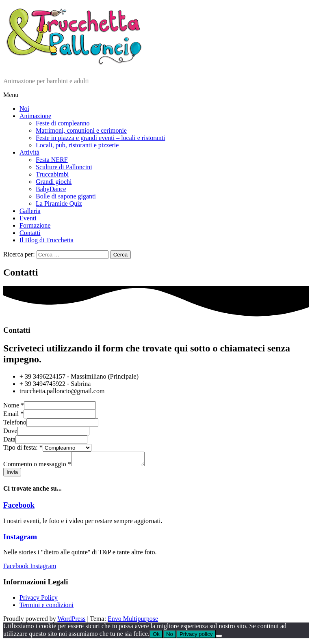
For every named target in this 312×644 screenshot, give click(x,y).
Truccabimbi (52, 174)
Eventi (28, 218)
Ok (156, 636)
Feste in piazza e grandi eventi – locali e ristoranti (101, 138)
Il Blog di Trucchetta (47, 240)
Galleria (30, 211)
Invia (12, 475)
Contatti (30, 233)
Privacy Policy (39, 600)
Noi (24, 109)
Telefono (15, 422)
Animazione (35, 116)
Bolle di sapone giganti (66, 196)
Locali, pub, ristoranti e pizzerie (77, 145)
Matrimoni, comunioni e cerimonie (81, 130)
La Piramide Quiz (59, 204)
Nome (14, 405)
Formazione (35, 225)
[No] (219, 638)
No (170, 636)
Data (9, 439)
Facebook (19, 507)
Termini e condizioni (47, 607)
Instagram (20, 539)
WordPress (71, 621)
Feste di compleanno (63, 123)
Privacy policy (196, 636)
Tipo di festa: (23, 447)
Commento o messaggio (37, 466)
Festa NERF (52, 160)
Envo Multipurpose (133, 621)
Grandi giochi (54, 182)
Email (13, 414)
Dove (10, 431)
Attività (29, 152)
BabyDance (51, 189)
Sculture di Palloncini (64, 167)
